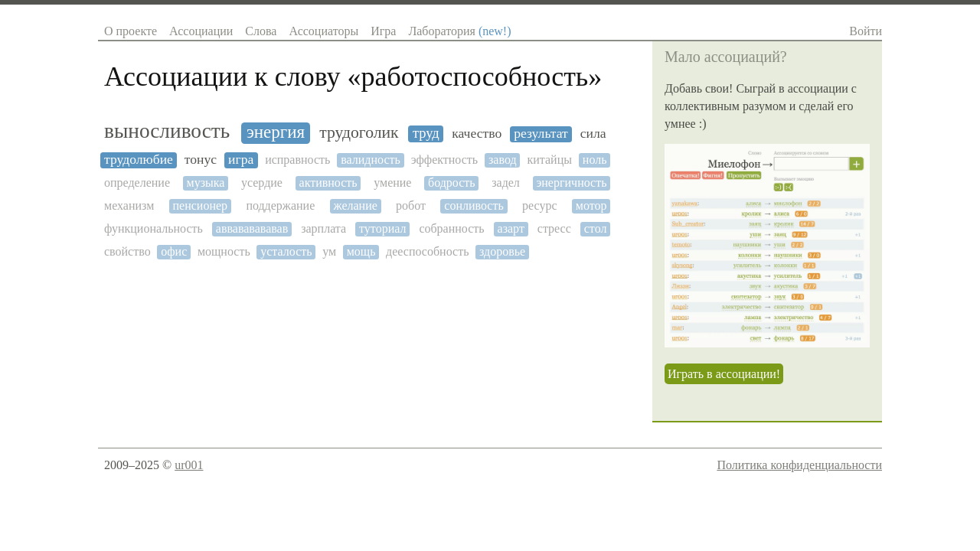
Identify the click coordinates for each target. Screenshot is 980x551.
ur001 (189, 465)
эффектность (444, 160)
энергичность (571, 183)
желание (356, 205)
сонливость (474, 205)
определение (137, 183)
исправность (297, 160)
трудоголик (359, 133)
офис (174, 251)
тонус (201, 160)
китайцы (549, 160)
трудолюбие (139, 160)
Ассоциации (201, 31)
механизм (129, 205)
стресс (554, 228)
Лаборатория (459, 31)
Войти (866, 31)
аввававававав (252, 228)
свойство (127, 251)
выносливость (167, 131)
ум (329, 251)
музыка (206, 183)
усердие (262, 183)
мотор (591, 205)
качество (477, 134)
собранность (451, 228)
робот (411, 205)
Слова (261, 31)
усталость (286, 251)
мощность (224, 251)
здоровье (502, 251)
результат (541, 134)
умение (392, 183)
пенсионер (201, 205)
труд (426, 133)
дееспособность (427, 251)
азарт (511, 228)
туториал (382, 228)
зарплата (323, 228)
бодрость (452, 183)
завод (503, 160)
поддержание (280, 205)
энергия (276, 132)
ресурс (540, 205)
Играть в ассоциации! (724, 374)
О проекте (131, 31)
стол (596, 228)
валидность (371, 160)
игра (241, 160)
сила (593, 134)
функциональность (154, 228)
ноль (595, 160)
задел (506, 183)
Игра (383, 31)
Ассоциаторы (323, 31)
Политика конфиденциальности (799, 465)
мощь (361, 251)
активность (328, 183)
